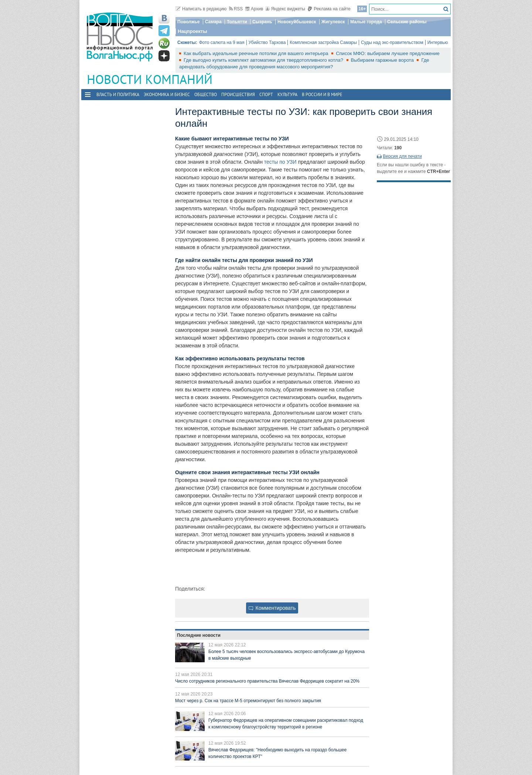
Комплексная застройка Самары (323, 43)
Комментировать (272, 608)
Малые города (366, 22)
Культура (287, 94)
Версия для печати (402, 156)
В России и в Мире (322, 94)
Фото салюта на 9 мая (222, 43)
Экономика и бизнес (167, 94)
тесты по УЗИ (280, 162)
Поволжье (188, 22)
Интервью (438, 43)
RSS (236, 9)
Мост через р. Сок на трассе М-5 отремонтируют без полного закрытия (248, 701)
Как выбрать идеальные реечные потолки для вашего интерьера (257, 53)
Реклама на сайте (329, 9)
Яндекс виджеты (285, 9)
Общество (206, 94)
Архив (254, 9)
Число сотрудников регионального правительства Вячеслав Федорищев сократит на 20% (267, 681)
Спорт (266, 94)
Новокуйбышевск (297, 22)
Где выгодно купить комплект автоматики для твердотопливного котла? (264, 60)
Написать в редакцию (201, 9)
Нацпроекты (192, 31)
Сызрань (262, 22)
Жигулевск (333, 22)
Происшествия (238, 94)
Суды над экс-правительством (392, 43)
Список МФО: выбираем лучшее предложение (388, 53)
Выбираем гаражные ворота (383, 60)
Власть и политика (118, 94)
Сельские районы (407, 22)
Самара (213, 22)
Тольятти (237, 22)
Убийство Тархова (267, 43)
